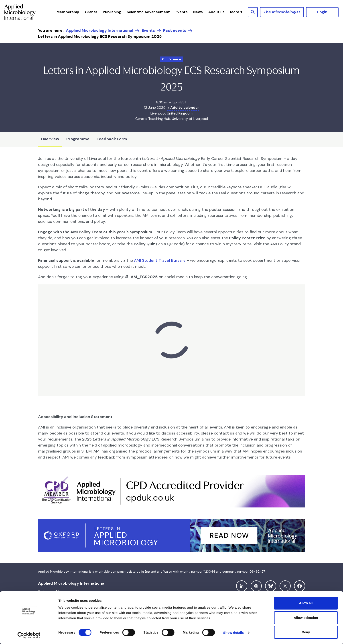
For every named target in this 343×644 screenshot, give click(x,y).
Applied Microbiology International (100, 30)
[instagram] (256, 586)
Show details (234, 633)
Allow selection (306, 618)
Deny (306, 632)
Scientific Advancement (148, 12)
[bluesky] (271, 586)
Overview (50, 139)
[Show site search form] (253, 12)
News (198, 12)
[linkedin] (242, 586)
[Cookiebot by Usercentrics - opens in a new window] (29, 635)
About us (216, 12)
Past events (175, 30)
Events (182, 12)
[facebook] (300, 586)
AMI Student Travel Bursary (160, 260)
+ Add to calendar (183, 108)
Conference (171, 59)
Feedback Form (112, 139)
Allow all (306, 603)
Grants (91, 12)
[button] (236, 12)
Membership (68, 12)
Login (322, 12)
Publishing (112, 12)
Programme (78, 139)
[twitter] (285, 586)
